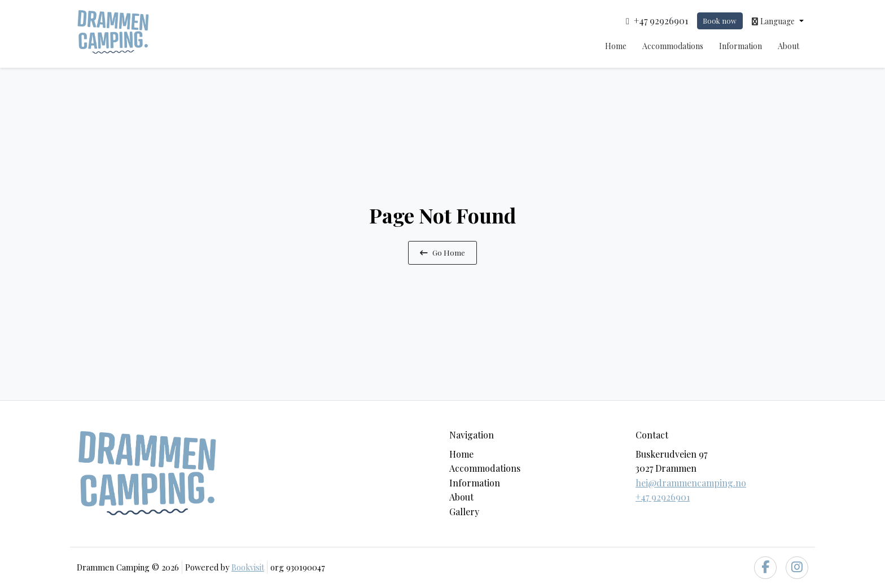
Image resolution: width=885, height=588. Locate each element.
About (788, 46)
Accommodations (673, 46)
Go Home (442, 252)
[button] (778, 21)
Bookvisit (248, 567)
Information (741, 46)
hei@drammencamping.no (691, 483)
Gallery (464, 512)
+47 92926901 (663, 497)
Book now (720, 21)
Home (616, 46)
